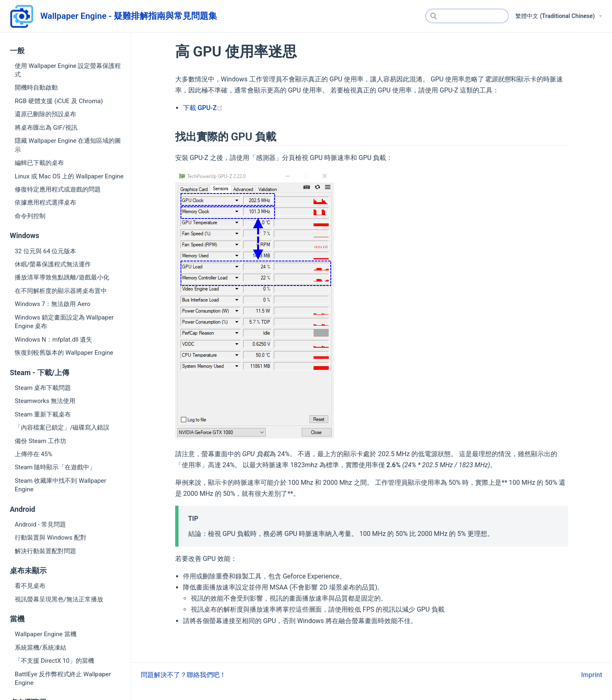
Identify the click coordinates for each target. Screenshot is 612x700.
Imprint (592, 675)
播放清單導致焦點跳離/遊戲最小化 (62, 277)
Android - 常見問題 (40, 524)
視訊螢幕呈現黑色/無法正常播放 (59, 599)
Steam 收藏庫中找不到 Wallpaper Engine (61, 485)
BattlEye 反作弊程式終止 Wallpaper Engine (63, 679)
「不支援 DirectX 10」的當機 (54, 661)
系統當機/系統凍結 (41, 648)
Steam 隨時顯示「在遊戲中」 (55, 467)
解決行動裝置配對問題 (45, 551)
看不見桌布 (30, 586)
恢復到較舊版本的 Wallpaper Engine (64, 353)
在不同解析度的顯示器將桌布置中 (61, 291)
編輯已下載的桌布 (39, 163)
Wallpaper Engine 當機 (46, 634)
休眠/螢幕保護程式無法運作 (53, 264)
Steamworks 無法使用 (45, 401)
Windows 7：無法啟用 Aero (53, 304)
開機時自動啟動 (36, 88)
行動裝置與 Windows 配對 (51, 538)
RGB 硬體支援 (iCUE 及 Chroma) (59, 101)
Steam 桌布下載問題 (43, 388)
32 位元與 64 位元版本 (45, 251)
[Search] (467, 16)
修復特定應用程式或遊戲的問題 (58, 189)
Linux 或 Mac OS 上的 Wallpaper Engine (69, 176)
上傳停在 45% (34, 454)
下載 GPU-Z (203, 108)
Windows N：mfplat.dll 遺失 (53, 340)
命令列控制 (30, 216)
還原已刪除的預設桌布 (45, 114)
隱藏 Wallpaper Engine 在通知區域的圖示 (68, 145)
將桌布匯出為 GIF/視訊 (46, 128)
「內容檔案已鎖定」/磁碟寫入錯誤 (62, 428)
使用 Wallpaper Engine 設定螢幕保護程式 (68, 70)
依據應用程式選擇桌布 (45, 203)
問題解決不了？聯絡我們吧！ (183, 675)
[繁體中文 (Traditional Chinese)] (559, 16)
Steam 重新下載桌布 (43, 414)
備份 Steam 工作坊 (41, 441)
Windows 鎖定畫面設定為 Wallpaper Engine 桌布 (64, 322)
